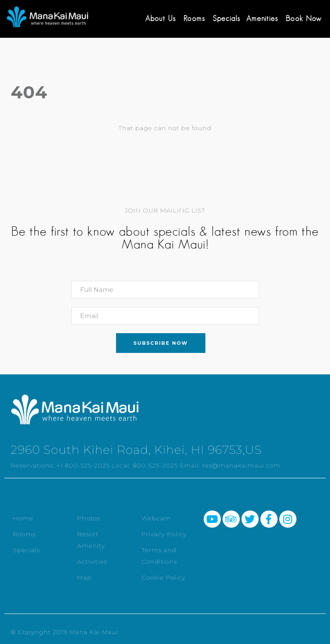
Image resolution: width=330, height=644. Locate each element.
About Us (160, 18)
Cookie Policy (163, 577)
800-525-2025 (155, 465)
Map (85, 577)
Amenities (262, 18)
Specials (226, 18)
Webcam (156, 518)
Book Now (304, 18)
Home (23, 518)
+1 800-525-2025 (83, 465)
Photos (89, 518)
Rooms (194, 18)
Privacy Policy (164, 534)
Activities (92, 562)
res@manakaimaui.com (241, 465)
